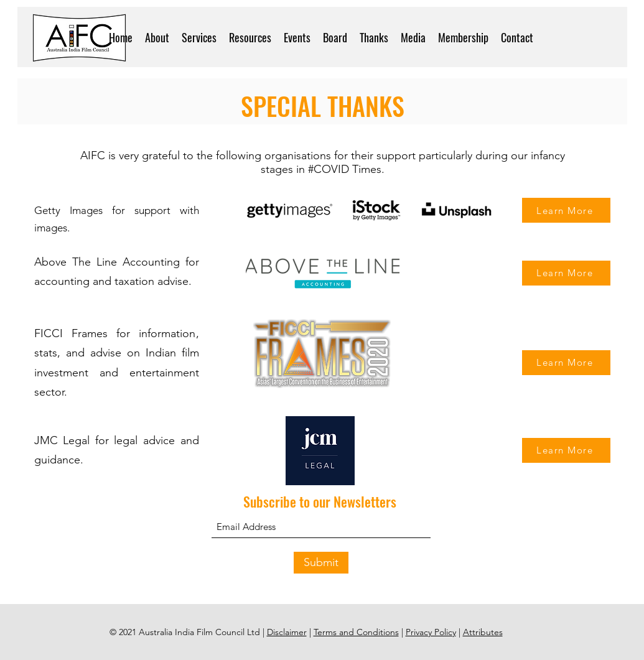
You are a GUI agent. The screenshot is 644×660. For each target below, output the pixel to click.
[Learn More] (566, 210)
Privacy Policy (431, 632)
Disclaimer (287, 632)
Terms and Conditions (356, 632)
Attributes (483, 632)
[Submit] (321, 563)
